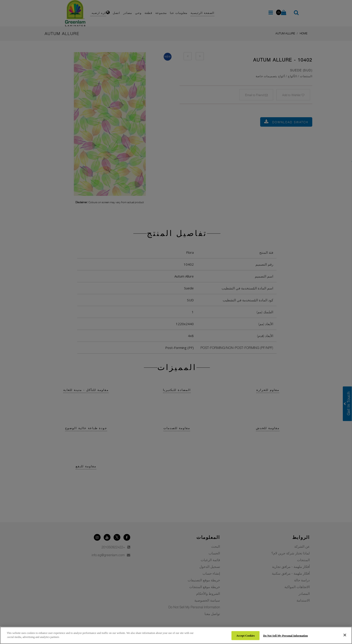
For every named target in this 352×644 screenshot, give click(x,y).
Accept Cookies (246, 635)
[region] (176, 635)
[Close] (345, 635)
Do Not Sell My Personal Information (285, 635)
